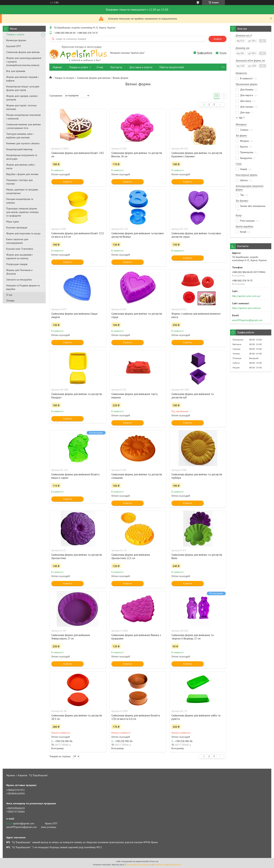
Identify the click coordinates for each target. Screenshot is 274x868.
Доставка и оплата (141, 67)
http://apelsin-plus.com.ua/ (246, 296)
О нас (9, 295)
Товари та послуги (64, 78)
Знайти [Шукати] (218, 39)
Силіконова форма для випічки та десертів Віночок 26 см (137, 155)
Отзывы (10, 300)
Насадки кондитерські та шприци (20, 201)
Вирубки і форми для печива (22, 174)
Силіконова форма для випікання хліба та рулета (196, 717)
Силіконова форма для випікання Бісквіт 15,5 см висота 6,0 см (78, 235)
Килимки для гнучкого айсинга (23, 143)
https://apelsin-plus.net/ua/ (246, 308)
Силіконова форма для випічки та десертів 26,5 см (77, 717)
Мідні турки (13, 222)
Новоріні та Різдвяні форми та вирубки (23, 287)
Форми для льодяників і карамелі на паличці (20, 256)
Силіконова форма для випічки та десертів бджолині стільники (197, 155)
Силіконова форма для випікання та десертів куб (192, 396)
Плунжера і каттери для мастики (19, 182)
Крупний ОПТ (14, 46)
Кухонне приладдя (17, 227)
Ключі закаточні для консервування (17, 241)
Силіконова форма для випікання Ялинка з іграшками (136, 637)
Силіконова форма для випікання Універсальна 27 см (71, 637)
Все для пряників (16, 71)
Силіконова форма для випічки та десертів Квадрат (77, 396)
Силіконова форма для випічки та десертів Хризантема (77, 556)
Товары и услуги (15, 34)
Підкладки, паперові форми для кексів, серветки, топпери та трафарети (22, 212)
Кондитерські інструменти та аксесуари (22, 157)
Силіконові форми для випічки (23, 52)
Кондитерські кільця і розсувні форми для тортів (23, 88)
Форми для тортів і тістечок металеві (21, 107)
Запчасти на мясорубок (19, 280)
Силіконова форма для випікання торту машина (134, 396)
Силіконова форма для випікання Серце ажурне (74, 315)
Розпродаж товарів (17, 264)
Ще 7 (242, 118)
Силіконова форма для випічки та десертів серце (137, 315)
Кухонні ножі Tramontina (20, 249)
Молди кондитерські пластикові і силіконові (23, 117)
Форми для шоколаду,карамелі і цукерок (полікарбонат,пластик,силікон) (24, 62)
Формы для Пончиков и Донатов (19, 272)
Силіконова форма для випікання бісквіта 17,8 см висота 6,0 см (136, 717)
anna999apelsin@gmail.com (247, 320)
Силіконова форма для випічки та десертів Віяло (197, 556)
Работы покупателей (172, 67)
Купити (68, 182)
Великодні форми (16, 40)
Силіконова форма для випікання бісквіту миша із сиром (75, 476)
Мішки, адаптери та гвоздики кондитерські (22, 191)
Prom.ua (154, 861)
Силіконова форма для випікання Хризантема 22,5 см (131, 556)
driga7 (10, 823)
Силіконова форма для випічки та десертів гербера (197, 476)
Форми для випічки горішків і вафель (22, 79)
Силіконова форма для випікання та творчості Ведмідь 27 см (192, 637)
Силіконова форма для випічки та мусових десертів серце (196, 235)
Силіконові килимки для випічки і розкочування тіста (23, 126)
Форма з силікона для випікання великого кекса (196, 315)
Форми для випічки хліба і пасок (21, 166)
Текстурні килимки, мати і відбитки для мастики (20, 136)
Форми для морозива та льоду (23, 233)
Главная (57, 67)
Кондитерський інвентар (19, 149)
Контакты (116, 67)
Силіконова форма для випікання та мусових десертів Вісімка (138, 235)
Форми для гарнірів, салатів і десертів (22, 98)
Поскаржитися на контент (139, 865)
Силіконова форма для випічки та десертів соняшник (137, 476)
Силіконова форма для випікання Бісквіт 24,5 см (78, 155)
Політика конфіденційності (167, 865)
